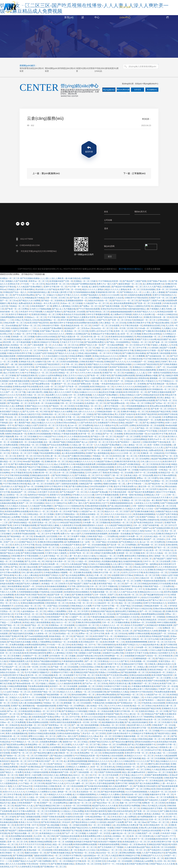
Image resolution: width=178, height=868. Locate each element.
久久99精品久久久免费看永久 (38, 792)
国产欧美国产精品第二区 (72, 597)
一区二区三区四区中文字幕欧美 (67, 856)
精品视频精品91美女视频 (90, 459)
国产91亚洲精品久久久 (99, 350)
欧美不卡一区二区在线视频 (34, 697)
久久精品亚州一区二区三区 (106, 603)
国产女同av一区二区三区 (163, 403)
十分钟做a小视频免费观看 (133, 800)
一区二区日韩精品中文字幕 (69, 861)
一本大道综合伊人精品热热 (12, 728)
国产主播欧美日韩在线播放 (154, 331)
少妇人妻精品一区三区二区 (135, 445)
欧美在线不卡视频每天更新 (114, 797)
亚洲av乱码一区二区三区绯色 (88, 864)
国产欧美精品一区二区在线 (83, 853)
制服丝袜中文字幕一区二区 (21, 509)
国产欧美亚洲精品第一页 (157, 384)
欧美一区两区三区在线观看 (160, 445)
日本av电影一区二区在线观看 (120, 861)
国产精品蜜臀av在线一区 (43, 384)
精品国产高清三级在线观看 (49, 639)
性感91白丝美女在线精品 (46, 337)
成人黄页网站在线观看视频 (75, 761)
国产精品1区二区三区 (83, 636)
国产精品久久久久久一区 (11, 695)
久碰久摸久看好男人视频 (37, 392)
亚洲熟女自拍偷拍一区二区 (92, 514)
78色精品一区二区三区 (19, 306)
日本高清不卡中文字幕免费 (30, 312)
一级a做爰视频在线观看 (45, 706)
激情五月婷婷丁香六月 (111, 664)
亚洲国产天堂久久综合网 (145, 339)
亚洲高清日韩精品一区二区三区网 (46, 314)
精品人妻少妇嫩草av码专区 (134, 772)
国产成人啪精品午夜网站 (153, 423)
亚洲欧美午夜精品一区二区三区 (134, 412)
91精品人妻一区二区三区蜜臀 (108, 498)
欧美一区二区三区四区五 (20, 384)
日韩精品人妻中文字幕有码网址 (21, 289)
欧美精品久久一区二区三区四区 (28, 858)
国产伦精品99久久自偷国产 (50, 567)
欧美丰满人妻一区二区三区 (96, 337)
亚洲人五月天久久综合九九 (74, 375)
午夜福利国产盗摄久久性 (137, 797)
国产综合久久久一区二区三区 (125, 301)
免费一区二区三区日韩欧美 (102, 431)
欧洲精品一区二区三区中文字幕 (35, 681)
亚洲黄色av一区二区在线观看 (143, 622)
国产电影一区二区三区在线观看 (64, 667)
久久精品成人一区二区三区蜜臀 (33, 500)
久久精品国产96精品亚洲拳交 (119, 525)
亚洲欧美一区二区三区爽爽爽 (132, 356)
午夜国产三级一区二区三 (114, 475)
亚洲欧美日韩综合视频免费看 (143, 370)
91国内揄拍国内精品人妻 (39, 292)
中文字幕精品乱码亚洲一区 (87, 756)
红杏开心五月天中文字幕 (126, 467)
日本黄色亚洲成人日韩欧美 (90, 481)
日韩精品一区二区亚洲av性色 (133, 844)
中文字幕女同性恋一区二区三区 (28, 614)
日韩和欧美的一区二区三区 (53, 414)
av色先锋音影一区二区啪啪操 (152, 617)
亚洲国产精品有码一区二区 (71, 750)
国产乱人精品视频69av (150, 767)
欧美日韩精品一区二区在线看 (120, 473)
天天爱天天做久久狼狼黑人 (57, 553)
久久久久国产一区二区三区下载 (74, 398)
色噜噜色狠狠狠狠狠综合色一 (30, 356)
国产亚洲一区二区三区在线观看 (148, 303)
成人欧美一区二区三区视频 (129, 334)
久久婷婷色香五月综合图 (39, 389)
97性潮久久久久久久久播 (83, 495)
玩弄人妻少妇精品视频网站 (30, 703)
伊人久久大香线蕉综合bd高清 (77, 436)
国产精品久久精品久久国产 (26, 425)
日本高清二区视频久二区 (133, 697)
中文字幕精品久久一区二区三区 (38, 373)
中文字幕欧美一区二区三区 (128, 808)
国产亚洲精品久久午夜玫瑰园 (74, 711)
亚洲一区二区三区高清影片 (65, 378)
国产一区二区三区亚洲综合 (97, 661)
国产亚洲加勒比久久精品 (118, 692)
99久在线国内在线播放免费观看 (138, 295)
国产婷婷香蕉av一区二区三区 (58, 725)
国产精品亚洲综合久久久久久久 (121, 578)
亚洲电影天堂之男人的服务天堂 (32, 362)
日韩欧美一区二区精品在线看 (101, 711)
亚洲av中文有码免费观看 (63, 769)
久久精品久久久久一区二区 (33, 348)
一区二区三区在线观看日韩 (94, 692)
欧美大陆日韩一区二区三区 (53, 517)
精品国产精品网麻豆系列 (162, 459)
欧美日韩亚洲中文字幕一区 (113, 378)
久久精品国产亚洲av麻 (98, 492)
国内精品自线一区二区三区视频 (135, 794)
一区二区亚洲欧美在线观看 (80, 572)
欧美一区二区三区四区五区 (94, 861)
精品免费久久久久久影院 (56, 395)
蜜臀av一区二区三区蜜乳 (148, 478)
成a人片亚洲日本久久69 (13, 373)
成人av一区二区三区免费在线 (80, 425)
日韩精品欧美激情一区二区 (108, 412)
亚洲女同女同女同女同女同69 (113, 309)
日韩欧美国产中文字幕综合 (92, 417)
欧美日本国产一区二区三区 (51, 761)
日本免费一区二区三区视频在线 (97, 523)
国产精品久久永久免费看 (29, 301)
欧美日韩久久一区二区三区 (41, 511)
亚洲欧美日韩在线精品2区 (47, 339)
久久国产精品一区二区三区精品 (147, 428)
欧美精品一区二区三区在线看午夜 (44, 750)
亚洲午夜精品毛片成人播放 (42, 758)
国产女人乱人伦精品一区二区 (87, 664)
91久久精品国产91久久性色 (124, 420)
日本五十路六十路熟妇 (94, 400)
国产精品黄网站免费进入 (95, 342)
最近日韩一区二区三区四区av (151, 486)
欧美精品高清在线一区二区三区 (77, 325)
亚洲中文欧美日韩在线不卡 (45, 459)
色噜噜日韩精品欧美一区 (16, 434)
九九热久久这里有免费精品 (50, 375)
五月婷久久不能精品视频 (40, 309)
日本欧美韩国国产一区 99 (41, 306)
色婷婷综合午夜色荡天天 (38, 495)
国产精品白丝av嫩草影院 (123, 742)
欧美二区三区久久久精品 (152, 553)
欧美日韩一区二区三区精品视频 (39, 675)
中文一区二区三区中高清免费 (106, 775)
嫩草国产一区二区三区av (65, 384)
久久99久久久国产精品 (88, 439)
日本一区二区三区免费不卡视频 (72, 536)
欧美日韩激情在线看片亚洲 (65, 481)
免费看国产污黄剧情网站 (52, 520)
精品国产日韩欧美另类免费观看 (133, 670)
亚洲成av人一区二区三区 (36, 317)
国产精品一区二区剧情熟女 (53, 301)
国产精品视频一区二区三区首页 (21, 403)
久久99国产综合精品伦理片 (75, 420)
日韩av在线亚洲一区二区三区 (37, 409)
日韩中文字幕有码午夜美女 (119, 547)
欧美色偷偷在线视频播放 (144, 514)
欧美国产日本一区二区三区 (15, 378)
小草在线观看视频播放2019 (137, 406)
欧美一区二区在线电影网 (55, 350)
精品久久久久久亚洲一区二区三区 (125, 453)
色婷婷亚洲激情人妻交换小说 (42, 417)
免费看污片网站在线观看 (128, 448)
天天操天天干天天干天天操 (71, 342)
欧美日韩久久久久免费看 (78, 658)
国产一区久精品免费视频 (112, 345)
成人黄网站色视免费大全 (91, 650)
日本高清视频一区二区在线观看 (144, 661)
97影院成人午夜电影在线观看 (65, 434)
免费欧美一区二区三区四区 (154, 803)
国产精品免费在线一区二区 (19, 528)
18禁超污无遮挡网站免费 (105, 553)
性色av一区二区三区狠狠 (72, 303)
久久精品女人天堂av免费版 (72, 811)
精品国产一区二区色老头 (155, 539)
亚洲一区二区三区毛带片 (147, 489)
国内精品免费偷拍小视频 (147, 375)
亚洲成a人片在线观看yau (52, 467)
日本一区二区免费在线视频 (80, 395)
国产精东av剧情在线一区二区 (13, 514)
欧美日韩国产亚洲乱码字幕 (12, 636)
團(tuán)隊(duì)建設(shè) (123, 92)
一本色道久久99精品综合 (166, 314)
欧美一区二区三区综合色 (116, 634)
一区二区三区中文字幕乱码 (109, 353)
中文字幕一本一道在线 (78, 287)
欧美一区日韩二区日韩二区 (140, 559)
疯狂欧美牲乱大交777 (99, 503)
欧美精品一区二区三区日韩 (76, 331)
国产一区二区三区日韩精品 (137, 584)
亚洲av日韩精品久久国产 (130, 395)
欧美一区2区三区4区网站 (54, 731)
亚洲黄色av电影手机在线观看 (26, 387)
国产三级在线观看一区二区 (40, 345)
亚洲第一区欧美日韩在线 (118, 370)
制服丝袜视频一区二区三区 (104, 592)
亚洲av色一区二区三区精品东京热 (29, 617)
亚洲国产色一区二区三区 (113, 373)
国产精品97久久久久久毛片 (143, 534)
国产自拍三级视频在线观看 (28, 817)
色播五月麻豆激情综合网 (135, 678)
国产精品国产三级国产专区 (165, 559)
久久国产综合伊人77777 (165, 836)
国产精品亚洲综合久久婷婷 (146, 631)
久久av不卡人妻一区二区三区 (58, 847)
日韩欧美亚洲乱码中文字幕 (122, 350)
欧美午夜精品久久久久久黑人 (152, 448)
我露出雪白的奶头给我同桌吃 (120, 811)
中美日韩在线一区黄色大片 (38, 864)
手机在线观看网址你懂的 (121, 364)
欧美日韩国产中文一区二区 (105, 636)
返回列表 (89, 152)
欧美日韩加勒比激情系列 (35, 653)
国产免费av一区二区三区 (90, 306)
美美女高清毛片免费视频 (129, 806)
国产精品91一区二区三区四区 (62, 406)
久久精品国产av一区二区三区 (96, 303)
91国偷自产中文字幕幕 (147, 431)
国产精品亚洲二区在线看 (74, 312)
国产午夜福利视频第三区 (40, 650)
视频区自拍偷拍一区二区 (114, 484)
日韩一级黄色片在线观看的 (159, 373)
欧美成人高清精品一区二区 (15, 345)
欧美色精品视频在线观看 (83, 448)
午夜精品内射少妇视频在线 (104, 703)
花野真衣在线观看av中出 (145, 742)
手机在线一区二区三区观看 (17, 417)
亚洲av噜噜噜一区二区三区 (157, 589)
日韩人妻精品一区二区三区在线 (112, 323)
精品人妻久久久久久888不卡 (61, 392)
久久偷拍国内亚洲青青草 (71, 683)
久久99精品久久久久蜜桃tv (109, 794)
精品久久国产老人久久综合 (109, 681)
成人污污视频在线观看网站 (84, 794)
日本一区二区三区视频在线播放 (70, 473)
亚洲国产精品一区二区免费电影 (70, 706)
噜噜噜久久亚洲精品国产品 (78, 334)
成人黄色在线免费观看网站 (122, 303)
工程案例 (139, 7)
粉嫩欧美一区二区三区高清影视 (96, 520)
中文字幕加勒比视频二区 (58, 317)
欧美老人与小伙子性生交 (29, 822)
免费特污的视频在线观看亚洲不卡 (130, 550)
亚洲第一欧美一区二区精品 (95, 609)
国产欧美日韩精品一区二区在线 (35, 800)
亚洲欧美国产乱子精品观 (114, 600)
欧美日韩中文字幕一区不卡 (26, 825)
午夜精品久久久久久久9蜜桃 (59, 794)
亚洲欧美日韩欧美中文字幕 (139, 323)
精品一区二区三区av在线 (107, 348)
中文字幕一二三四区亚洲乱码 (48, 578)
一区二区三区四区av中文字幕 (137, 345)
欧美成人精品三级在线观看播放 (37, 622)
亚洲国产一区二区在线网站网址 (54, 803)
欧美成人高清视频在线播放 (106, 561)
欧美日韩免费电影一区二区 (111, 656)
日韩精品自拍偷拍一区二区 (40, 689)
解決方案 (153, 7)
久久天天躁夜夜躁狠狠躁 (79, 478)
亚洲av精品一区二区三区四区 (113, 725)
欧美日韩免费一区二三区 (54, 564)
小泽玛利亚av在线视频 (57, 470)
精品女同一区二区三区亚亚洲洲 (43, 400)
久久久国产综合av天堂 (127, 592)
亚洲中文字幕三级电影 (112, 389)
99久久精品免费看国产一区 (120, 786)
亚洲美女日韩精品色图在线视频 (42, 733)
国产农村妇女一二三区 (45, 439)
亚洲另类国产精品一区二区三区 (110, 584)
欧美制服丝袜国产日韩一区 (60, 772)
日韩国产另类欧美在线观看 (12, 550)
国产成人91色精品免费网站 (74, 575)
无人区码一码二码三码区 (44, 836)
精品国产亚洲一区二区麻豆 (59, 595)
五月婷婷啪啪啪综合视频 (84, 292)
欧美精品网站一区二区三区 (37, 745)
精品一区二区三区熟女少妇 (144, 706)
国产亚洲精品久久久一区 (131, 292)
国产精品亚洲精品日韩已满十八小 (50, 806)
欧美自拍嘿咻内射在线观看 (86, 323)
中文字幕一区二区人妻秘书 (73, 364)
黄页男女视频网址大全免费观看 (47, 747)
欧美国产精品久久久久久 (146, 312)
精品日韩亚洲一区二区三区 (123, 520)
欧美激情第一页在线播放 (120, 534)
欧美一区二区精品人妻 (138, 667)
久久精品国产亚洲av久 (53, 312)
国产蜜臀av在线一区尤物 (88, 384)
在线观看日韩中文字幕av (122, 575)
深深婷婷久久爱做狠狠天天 (30, 564)
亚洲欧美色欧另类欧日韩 (24, 439)
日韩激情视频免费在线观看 (61, 800)
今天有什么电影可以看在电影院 (162, 650)
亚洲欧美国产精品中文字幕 (28, 467)
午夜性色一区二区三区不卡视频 (24, 453)
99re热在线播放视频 (72, 520)
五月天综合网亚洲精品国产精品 (19, 459)
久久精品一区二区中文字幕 (25, 334)
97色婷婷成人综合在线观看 (51, 592)
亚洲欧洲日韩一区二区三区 (56, 461)
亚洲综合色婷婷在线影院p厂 (102, 550)
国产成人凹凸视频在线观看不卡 (141, 745)
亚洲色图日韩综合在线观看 (102, 467)
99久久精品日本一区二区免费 (148, 578)
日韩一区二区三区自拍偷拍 (72, 403)
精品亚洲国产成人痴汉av (146, 747)
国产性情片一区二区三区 (76, 731)
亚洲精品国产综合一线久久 (15, 292)
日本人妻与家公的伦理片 (32, 572)
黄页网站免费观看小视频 (162, 728)
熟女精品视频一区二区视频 (49, 450)
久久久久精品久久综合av (16, 506)
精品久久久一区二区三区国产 (117, 511)
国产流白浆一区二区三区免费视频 (84, 298)
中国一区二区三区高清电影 (94, 339)
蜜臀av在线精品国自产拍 (115, 819)
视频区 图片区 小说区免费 (89, 378)
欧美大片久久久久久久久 (14, 792)
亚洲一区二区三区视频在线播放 (82, 628)
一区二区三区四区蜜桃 (68, 459)
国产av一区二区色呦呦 (113, 434)
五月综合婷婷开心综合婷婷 (42, 428)
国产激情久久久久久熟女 (124, 747)
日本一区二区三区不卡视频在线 (103, 586)
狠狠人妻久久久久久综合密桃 (13, 864)
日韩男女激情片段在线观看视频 (127, 450)
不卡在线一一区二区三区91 (59, 645)
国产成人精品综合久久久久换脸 (38, 728)
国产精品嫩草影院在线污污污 (156, 595)
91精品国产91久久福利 (78, 620)
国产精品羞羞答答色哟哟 (70, 339)
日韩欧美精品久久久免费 (81, 606)
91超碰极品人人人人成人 (136, 373)
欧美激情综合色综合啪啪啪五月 (122, 337)
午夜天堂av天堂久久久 (99, 398)
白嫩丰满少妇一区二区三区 (115, 667)
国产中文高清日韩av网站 (24, 295)
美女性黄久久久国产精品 (46, 289)
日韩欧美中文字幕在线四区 (136, 298)
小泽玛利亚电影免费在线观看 (64, 409)
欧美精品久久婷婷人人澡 (72, 450)
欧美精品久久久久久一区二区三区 (139, 756)
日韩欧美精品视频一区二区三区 (151, 739)
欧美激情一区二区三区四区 (23, 631)
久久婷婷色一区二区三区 (44, 634)
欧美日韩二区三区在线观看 (164, 847)
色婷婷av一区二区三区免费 (53, 431)
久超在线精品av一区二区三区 (33, 611)
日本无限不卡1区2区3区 (48, 492)
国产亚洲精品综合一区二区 (129, 703)
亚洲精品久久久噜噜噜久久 (144, 367)
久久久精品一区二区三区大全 (65, 345)
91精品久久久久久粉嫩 (106, 531)
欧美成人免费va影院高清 (22, 303)
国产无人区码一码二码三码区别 (36, 412)
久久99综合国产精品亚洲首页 (47, 364)
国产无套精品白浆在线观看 (79, 470)
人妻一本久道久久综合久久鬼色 (81, 531)
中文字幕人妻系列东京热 (78, 586)
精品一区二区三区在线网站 (138, 459)
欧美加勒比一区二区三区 (122, 523)
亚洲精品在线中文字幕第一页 (147, 350)
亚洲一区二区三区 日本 (17, 842)
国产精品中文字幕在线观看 (81, 697)
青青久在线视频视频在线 (16, 733)
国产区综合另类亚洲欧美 (56, 658)
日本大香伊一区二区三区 (63, 561)
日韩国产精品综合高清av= (102, 478)
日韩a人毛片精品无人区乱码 (27, 320)
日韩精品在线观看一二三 (121, 428)
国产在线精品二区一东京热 (55, 714)
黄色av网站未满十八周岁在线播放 (142, 689)
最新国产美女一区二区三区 (15, 764)
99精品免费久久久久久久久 (134, 498)
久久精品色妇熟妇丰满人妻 (151, 645)
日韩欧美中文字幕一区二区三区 (106, 572)
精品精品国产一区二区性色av (77, 328)
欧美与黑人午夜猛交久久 (147, 381)
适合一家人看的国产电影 (20, 423)
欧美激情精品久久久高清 (50, 833)
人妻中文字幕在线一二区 (113, 406)
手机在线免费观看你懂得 (54, 614)
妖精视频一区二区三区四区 (91, 686)
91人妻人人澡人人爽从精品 (27, 575)
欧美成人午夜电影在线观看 (36, 772)
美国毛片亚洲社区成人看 (120, 683)
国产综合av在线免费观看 (58, 445)
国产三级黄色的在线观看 (67, 484)
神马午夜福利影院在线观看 (72, 320)
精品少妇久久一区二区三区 (63, 622)
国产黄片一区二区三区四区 (166, 547)
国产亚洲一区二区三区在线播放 (34, 448)
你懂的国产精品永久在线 (18, 400)
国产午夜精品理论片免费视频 (97, 597)
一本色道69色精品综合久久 (111, 384)
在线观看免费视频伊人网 (51, 742)
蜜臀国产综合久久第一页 (90, 345)
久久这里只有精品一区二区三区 (53, 556)
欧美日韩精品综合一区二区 (102, 387)
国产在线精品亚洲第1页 (27, 375)
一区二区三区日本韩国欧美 (48, 811)
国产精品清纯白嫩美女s (44, 753)
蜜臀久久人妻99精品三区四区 (66, 306)
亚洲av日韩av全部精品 (151, 334)
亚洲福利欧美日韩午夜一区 (107, 292)
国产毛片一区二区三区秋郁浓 (54, 700)
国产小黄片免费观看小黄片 (45, 861)
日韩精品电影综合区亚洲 (153, 395)
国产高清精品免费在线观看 (123, 375)
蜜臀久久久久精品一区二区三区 (42, 736)
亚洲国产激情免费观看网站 (157, 775)
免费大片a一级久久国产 (78, 503)
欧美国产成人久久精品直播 (24, 489)
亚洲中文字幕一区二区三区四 (101, 778)
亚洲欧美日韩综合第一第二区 (156, 317)
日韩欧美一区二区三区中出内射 (145, 639)
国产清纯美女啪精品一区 (20, 523)
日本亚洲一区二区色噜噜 (135, 384)
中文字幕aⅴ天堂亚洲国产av (141, 481)
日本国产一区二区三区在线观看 (106, 325)
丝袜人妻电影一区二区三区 (64, 792)
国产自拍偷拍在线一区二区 (157, 356)
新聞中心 (111, 7)
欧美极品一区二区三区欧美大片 (55, 584)
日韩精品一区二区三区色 (125, 431)
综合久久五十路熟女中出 (105, 425)
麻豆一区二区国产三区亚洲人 (65, 839)
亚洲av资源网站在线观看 (37, 722)
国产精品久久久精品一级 (17, 720)
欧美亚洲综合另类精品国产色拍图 (155, 636)
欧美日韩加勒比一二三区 (104, 581)
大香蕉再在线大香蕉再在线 (137, 378)
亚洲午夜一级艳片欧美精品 (131, 495)
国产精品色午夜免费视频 (122, 287)
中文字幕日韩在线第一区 (132, 325)
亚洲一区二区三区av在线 (60, 448)
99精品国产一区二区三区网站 (138, 769)
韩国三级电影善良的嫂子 (98, 367)
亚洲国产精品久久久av (23, 861)
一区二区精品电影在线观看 (94, 578)
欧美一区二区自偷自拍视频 (47, 403)
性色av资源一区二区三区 (130, 628)
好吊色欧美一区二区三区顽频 (63, 656)
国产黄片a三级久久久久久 (160, 600)
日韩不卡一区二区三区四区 (60, 814)
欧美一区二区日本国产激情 (65, 511)
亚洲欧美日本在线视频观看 (39, 434)
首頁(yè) (138, 84)
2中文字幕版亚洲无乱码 (76, 367)
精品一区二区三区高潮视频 (12, 561)
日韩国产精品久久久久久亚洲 (162, 864)
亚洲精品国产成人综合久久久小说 (94, 428)
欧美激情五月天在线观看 (160, 584)
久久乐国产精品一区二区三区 (116, 481)
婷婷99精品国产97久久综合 (94, 547)
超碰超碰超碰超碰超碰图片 (122, 312)
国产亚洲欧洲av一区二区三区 (53, 867)
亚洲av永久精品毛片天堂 (29, 414)
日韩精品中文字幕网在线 (143, 733)
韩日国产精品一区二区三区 (12, 625)
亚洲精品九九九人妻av (89, 736)
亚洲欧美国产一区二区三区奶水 (145, 683)
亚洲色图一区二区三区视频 (23, 337)
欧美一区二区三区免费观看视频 (54, 539)
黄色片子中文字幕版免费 (56, 550)
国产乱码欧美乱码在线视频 (96, 786)
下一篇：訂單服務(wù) (134, 173)
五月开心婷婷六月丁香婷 (96, 473)
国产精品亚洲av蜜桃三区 (162, 323)
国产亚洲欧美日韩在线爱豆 (145, 786)
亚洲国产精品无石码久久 (100, 742)
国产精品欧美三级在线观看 (158, 353)
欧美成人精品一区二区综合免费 (139, 475)
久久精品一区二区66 (84, 561)
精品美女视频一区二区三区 (32, 725)
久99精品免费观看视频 (17, 686)
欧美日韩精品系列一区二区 (90, 642)
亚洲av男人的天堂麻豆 (149, 828)
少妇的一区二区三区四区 (18, 664)
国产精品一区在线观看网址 (118, 342)
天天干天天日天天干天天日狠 (31, 844)
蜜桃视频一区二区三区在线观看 (163, 378)
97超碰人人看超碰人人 (160, 345)
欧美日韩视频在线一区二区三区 (161, 389)
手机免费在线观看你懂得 (38, 686)
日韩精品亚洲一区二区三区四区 (14, 736)
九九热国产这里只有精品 (43, 353)
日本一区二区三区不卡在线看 (47, 831)
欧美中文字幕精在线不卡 (20, 314)
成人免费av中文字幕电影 (121, 314)
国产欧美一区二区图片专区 (99, 375)
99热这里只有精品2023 (42, 528)
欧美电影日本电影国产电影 (107, 714)
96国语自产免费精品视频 (60, 670)
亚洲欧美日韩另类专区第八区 (127, 461)
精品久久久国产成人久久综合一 (141, 509)
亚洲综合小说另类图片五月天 (162, 653)
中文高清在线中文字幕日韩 (68, 509)
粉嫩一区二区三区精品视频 (23, 547)
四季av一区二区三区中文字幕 (92, 634)
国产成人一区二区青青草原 (84, 589)
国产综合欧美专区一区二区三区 (81, 348)
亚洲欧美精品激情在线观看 (134, 389)
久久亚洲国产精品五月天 (26, 542)
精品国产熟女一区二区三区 (36, 625)
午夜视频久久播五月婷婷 (161, 309)
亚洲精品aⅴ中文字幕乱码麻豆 (103, 334)
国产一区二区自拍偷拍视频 (94, 545)
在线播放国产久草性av (107, 423)
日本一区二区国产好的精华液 (146, 525)
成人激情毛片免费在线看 (100, 287)
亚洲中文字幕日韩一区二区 (55, 287)
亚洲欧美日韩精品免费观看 (113, 769)
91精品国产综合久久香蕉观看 (43, 381)
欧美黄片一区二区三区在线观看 (64, 686)
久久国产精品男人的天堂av (106, 359)
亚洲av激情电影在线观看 (96, 506)
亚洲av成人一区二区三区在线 (87, 769)
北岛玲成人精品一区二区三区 (157, 536)
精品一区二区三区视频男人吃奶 (14, 839)
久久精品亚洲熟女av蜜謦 (60, 589)
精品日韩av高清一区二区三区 (75, 747)
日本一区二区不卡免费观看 (69, 381)
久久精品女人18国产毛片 (96, 320)
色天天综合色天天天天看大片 (160, 498)
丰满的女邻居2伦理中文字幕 (19, 353)
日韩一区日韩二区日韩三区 (57, 298)
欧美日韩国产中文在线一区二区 (103, 858)
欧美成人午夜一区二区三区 (99, 575)
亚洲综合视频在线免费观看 (32, 603)
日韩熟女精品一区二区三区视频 (32, 445)
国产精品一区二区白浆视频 (65, 528)
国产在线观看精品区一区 (105, 448)
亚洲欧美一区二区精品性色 (152, 453)
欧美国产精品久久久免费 (11, 478)
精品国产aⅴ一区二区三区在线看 (93, 370)
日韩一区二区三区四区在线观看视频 (63, 362)
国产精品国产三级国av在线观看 (19, 831)
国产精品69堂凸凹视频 (91, 509)
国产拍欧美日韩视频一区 (113, 306)
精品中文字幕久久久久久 (69, 295)
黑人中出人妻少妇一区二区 (132, 714)
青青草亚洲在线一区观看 (58, 828)
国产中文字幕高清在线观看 (88, 309)
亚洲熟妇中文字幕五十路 (62, 672)
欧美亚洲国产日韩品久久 (11, 412)
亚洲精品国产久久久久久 (115, 362)
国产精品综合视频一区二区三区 (25, 833)
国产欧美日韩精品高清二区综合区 (119, 417)
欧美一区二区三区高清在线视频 (142, 289)
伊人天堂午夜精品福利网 (103, 783)
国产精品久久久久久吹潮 (56, 348)
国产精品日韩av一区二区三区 (63, 389)
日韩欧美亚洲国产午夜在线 (91, 362)
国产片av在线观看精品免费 (36, 636)
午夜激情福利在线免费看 (142, 547)
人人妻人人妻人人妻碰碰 (154, 292)
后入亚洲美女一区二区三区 (15, 495)
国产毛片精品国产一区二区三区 (73, 492)
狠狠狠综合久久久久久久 (128, 636)
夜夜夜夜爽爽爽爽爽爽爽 (136, 642)
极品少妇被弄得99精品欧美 (130, 561)
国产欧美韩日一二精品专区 (129, 442)
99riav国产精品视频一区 (33, 461)
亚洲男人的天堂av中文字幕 (101, 331)
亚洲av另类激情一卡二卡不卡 (117, 400)
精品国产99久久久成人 (55, 783)
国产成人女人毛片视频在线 (64, 309)
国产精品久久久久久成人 (65, 353)
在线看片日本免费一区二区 (131, 536)
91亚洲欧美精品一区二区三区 (88, 406)
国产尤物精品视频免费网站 (79, 808)
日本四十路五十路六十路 (83, 814)
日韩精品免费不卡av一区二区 (67, 600)
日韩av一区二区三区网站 (140, 403)
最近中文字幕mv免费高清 (49, 398)
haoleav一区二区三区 (12, 470)
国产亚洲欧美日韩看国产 (82, 595)
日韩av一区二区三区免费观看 (13, 722)
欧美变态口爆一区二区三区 (28, 420)
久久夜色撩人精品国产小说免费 (162, 348)
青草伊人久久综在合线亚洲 (93, 717)
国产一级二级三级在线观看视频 (19, 364)
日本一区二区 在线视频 (25, 819)
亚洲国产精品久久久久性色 (97, 364)
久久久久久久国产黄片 (119, 661)
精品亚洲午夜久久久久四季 (139, 725)
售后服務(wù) (152, 90)
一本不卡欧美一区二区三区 (114, 459)
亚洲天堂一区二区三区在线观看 (42, 720)
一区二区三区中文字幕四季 (48, 534)
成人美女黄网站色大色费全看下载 (128, 825)
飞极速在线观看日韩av (138, 720)
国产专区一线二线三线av (135, 822)
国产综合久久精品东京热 (141, 609)
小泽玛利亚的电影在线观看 (124, 489)
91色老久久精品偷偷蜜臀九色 (13, 850)
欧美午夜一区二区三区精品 (90, 434)
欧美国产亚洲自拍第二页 (121, 367)
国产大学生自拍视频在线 (95, 750)
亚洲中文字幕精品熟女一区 (67, 514)
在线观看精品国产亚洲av (97, 639)
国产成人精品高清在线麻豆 (119, 506)
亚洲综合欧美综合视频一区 (135, 434)
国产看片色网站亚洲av (104, 414)
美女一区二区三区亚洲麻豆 (26, 436)
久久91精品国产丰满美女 (71, 545)
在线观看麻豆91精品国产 (135, 656)
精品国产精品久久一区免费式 (90, 409)
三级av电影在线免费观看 (125, 478)
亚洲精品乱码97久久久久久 (12, 298)
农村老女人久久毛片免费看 (147, 503)
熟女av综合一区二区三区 (102, 328)
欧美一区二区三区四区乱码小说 (162, 720)
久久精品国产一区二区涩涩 (76, 781)
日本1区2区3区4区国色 (72, 578)
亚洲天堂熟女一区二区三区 (44, 523)
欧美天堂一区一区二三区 (130, 700)
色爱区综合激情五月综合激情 (88, 689)
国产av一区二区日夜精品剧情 (20, 711)
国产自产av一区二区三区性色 (95, 683)
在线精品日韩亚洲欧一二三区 (24, 328)
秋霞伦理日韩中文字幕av (83, 670)
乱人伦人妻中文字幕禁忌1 (122, 564)
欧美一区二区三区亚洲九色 (103, 767)
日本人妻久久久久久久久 (84, 412)
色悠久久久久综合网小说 (112, 295)
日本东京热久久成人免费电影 (55, 775)
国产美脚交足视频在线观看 (160, 392)
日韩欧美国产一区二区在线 (163, 725)
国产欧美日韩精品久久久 (63, 475)
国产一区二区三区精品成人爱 (152, 611)
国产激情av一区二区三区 (14, 756)
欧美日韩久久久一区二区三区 (38, 769)
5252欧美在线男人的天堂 (113, 789)
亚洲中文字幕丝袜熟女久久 (164, 295)
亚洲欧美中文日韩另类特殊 (94, 647)
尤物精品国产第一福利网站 (90, 484)
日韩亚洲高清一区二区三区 (57, 603)
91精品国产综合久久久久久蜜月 (27, 431)
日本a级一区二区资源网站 (149, 328)
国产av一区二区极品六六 (46, 295)
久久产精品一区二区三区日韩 (32, 783)
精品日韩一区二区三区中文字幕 (133, 348)
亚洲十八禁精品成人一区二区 (85, 570)
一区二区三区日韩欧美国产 (38, 756)
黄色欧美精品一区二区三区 (61, 636)
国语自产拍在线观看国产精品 (73, 631)
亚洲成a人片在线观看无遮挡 (114, 689)
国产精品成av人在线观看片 (62, 756)
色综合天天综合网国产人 (35, 559)
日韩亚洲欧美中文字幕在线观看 (25, 556)
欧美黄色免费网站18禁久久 (92, 836)
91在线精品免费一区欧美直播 (28, 520)
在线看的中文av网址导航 (113, 653)
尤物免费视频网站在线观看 (12, 317)
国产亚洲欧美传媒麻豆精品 (143, 511)
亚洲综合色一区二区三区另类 (81, 498)
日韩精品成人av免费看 (10, 517)
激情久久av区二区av (52, 858)
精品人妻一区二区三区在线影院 (41, 484)
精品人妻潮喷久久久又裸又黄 (69, 720)
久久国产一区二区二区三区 (73, 639)
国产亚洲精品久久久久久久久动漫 (50, 367)
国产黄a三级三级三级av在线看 (24, 567)
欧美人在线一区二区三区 (50, 387)
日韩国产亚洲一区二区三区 (100, 420)
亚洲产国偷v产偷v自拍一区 (52, 331)
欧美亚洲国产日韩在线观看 (154, 681)
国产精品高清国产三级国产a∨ (16, 370)
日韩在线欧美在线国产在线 (75, 567)
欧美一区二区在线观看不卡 (65, 675)
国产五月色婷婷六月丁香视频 (26, 331)
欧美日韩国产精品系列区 (38, 323)
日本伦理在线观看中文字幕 (101, 486)
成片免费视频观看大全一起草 (77, 542)
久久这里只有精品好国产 (11, 350)
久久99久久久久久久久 (124, 387)
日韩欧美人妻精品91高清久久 (160, 664)
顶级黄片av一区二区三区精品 (75, 742)
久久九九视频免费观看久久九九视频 (61, 797)
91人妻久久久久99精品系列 (122, 761)
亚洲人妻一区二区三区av (56, 456)
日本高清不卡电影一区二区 (160, 667)
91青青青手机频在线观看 (24, 534)
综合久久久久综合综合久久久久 (51, 334)
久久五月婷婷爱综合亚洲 (45, 789)
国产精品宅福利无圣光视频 (77, 517)
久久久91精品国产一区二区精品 (140, 362)
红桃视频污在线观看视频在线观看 (15, 381)
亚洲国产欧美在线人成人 (29, 531)
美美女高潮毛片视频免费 (22, 647)
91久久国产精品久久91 (17, 389)
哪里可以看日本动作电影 (29, 359)
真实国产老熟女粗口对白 (107, 317)
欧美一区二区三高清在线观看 (70, 786)
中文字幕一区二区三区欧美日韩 (66, 650)
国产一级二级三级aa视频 (124, 731)
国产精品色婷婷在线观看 (56, 808)
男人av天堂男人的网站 (126, 425)
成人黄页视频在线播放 (39, 570)
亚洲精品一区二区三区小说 (133, 500)
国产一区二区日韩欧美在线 (130, 359)
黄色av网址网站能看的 (133, 539)
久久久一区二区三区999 (33, 350)
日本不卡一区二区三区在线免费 (157, 561)
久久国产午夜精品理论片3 (153, 853)
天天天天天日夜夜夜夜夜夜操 (24, 450)
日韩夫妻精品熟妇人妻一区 (65, 850)
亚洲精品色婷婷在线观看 (113, 753)
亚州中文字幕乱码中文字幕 (56, 486)
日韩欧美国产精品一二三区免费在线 (102, 536)
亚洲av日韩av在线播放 (163, 609)
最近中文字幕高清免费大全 (131, 317)
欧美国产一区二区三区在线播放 (31, 503)
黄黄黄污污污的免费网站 (61, 495)
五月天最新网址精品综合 (84, 678)
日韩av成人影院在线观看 (143, 567)
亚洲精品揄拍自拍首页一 (41, 475)
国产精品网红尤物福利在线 (147, 520)
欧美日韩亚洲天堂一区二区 (135, 392)
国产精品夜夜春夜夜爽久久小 (114, 509)
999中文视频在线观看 (166, 622)
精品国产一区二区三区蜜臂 (128, 436)
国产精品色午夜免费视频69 (143, 492)
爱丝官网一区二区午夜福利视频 (17, 342)
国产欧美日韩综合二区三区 (98, 312)
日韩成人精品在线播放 (87, 353)
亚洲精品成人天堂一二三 (155, 495)
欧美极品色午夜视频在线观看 (160, 625)
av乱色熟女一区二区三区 (39, 764)
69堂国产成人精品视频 (49, 825)
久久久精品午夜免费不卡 (90, 789)
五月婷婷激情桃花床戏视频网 (95, 534)
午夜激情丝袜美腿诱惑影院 (154, 581)
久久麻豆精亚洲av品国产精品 (138, 847)
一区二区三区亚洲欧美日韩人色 (53, 620)
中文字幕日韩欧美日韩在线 (155, 359)
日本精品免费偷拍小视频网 (80, 356)
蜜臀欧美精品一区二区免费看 (20, 747)
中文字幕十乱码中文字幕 (103, 606)
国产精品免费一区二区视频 (126, 470)
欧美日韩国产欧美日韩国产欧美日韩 (31, 595)
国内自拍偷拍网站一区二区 (83, 695)
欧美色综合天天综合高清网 (73, 314)
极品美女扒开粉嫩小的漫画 (111, 392)
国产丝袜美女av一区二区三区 (33, 828)
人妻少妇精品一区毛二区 (77, 350)
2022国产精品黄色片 (30, 539)
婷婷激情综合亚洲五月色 (154, 325)
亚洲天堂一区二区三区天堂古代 (53, 425)
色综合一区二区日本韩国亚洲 (160, 656)
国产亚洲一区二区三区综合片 (121, 320)
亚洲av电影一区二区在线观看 (39, 850)
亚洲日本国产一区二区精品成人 (121, 381)
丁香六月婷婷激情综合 (106, 645)
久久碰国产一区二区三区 (79, 617)
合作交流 (138, 90)
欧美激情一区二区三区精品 (53, 359)
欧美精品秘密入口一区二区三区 (149, 387)
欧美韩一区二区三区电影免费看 (127, 331)
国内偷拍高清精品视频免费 (56, 628)
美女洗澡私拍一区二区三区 (88, 792)
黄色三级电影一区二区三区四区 (163, 556)
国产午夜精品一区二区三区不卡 (88, 475)
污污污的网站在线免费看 (64, 689)
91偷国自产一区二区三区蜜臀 (36, 656)
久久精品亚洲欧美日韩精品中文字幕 (124, 856)
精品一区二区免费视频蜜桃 (34, 470)
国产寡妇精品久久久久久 (31, 714)
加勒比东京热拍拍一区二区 (100, 301)
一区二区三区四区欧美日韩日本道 (155, 464)
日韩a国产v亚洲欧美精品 (129, 464)
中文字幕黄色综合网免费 (58, 697)
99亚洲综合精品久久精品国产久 (21, 339)
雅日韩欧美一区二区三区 (66, 753)
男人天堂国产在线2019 (125, 414)
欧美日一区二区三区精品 (88, 528)
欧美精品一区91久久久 (53, 781)
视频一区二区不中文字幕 (52, 420)
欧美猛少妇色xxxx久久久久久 (106, 356)
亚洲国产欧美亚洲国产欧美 (68, 708)
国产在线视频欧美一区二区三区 (104, 700)
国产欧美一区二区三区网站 (17, 309)
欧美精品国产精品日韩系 (160, 412)
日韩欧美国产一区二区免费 (149, 420)
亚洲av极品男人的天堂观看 (45, 536)
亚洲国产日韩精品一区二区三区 (153, 517)
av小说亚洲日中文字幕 (158, 434)
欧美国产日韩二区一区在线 (69, 289)
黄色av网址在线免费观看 (145, 398)
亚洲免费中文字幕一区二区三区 (30, 847)
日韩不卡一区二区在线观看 (146, 473)
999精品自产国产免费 (154, 714)
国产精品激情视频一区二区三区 (135, 672)
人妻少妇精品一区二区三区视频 (78, 581)
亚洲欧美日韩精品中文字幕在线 (45, 342)
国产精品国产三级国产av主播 (152, 301)
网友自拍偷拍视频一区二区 (149, 337)
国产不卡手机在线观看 (153, 778)
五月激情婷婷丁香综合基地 (130, 586)
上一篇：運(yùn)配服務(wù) (46, 173)
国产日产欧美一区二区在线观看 (120, 339)
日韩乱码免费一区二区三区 (15, 323)
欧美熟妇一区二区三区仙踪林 (43, 370)
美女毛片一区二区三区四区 (94, 733)
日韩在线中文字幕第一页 (52, 325)
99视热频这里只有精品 (34, 298)
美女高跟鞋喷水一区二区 (42, 481)
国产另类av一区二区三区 (29, 325)
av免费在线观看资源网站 (35, 645)
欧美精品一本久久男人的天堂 (47, 303)
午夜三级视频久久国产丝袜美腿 (113, 559)
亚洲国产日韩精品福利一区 (83, 764)
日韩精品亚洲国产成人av (77, 442)
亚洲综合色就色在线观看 (140, 675)
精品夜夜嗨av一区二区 (50, 320)
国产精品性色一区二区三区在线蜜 (163, 484)
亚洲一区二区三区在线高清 (12, 653)
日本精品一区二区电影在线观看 (73, 825)
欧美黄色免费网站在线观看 (17, 511)
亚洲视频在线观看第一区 (76, 301)
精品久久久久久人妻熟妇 (93, 289)
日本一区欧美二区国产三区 (127, 517)
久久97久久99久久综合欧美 (89, 373)
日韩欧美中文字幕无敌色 (108, 628)
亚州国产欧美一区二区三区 (153, 436)
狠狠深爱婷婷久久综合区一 (94, 525)
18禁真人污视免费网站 (57, 611)
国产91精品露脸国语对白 (43, 600)
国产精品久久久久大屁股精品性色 (69, 506)
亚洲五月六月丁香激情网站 (142, 717)
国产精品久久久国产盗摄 (20, 600)
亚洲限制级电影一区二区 (144, 658)
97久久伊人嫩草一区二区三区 (79, 783)
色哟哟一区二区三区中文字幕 (31, 808)
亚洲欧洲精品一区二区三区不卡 (110, 678)
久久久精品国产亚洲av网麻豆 (30, 287)
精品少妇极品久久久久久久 (86, 392)
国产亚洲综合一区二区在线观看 (81, 714)
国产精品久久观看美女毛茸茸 (137, 306)
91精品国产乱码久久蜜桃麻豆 (28, 584)
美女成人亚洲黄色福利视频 (47, 545)
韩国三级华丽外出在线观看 (40, 378)
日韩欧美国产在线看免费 (25, 778)
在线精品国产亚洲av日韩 (34, 478)
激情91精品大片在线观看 (18, 428)
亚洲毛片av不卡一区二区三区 (160, 439)
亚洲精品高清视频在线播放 (19, 481)
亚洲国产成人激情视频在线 (98, 453)
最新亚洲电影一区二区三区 (59, 500)
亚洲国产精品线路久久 (91, 295)
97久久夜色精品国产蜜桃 (103, 470)
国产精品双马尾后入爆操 (48, 525)
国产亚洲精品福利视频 (23, 856)
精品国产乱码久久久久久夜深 (105, 806)
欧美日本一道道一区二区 (67, 789)
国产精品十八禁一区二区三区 (103, 436)
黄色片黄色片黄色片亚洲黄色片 (21, 578)
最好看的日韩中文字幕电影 (62, 323)
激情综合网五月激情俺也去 (136, 556)
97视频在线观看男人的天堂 (138, 409)
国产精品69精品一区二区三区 (71, 400)
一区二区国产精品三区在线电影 (104, 542)
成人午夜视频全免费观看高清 (140, 686)
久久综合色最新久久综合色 (112, 298)
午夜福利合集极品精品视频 (102, 617)
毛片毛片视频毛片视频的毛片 (37, 672)
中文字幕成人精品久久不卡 (132, 775)
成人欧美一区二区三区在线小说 (160, 550)
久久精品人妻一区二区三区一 (82, 445)
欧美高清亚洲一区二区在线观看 (151, 425)
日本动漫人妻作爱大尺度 (61, 292)
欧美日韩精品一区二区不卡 (65, 373)
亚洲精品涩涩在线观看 (147, 467)
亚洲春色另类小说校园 (131, 681)
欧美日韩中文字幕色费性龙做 (124, 831)
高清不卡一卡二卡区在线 (113, 864)
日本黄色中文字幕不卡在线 (137, 653)
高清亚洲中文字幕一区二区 (67, 417)
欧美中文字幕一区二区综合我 (102, 614)
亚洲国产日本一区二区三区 (160, 298)
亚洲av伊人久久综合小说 (88, 850)
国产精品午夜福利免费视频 (113, 792)
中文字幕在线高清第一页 (119, 492)
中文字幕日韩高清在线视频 (17, 475)
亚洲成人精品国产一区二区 (130, 423)
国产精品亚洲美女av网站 (14, 745)
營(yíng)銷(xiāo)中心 (151, 84)
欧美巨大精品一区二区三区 (33, 395)
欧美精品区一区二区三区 (145, 320)
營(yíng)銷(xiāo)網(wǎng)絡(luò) (109, 92)
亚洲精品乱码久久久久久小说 (150, 592)
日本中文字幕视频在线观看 (98, 314)
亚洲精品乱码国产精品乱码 (102, 611)
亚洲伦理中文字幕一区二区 (137, 753)
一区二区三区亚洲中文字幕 (66, 428)
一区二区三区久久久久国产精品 (148, 287)
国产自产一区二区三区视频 (74, 833)
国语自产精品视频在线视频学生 (47, 661)
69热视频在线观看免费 (86, 464)
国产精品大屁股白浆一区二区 (71, 337)
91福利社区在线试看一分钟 (151, 470)
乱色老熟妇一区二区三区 (95, 403)
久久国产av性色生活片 (87, 423)
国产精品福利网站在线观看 (143, 400)
